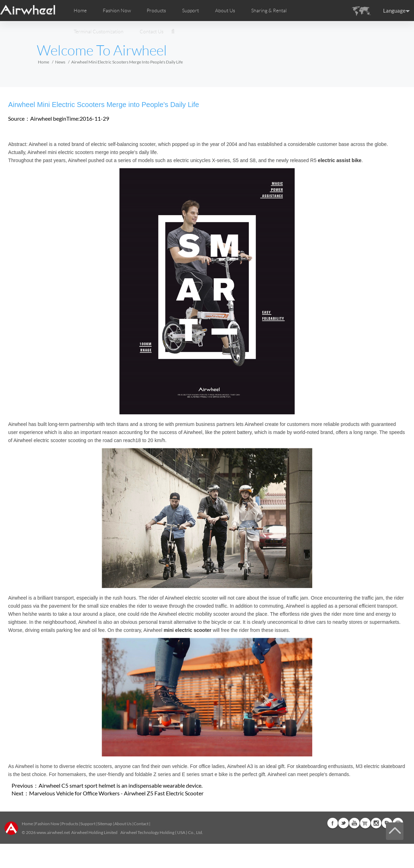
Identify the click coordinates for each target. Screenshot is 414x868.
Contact (141, 824)
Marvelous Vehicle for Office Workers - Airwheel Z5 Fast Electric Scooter (116, 793)
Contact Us (152, 32)
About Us (123, 824)
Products (156, 11)
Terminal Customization (99, 32)
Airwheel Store (365, 823)
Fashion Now (47, 824)
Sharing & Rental (269, 11)
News (60, 62)
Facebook (333, 823)
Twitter (343, 823)
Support (191, 11)
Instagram (376, 823)
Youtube (354, 823)
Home (80, 11)
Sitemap (105, 824)
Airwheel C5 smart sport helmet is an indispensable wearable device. (121, 785)
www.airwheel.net (53, 832)
